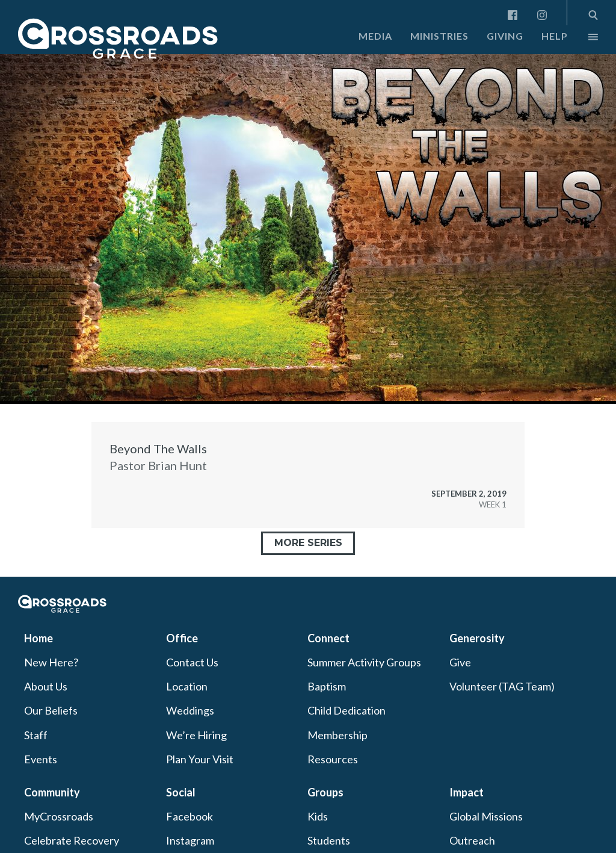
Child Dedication (346, 710)
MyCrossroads (59, 816)
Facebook (189, 816)
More (583, 40)
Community (52, 792)
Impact (467, 792)
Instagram (190, 840)
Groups (325, 792)
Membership (337, 735)
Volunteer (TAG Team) (502, 686)
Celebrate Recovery (72, 840)
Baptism (327, 686)
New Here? (51, 662)
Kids (318, 816)
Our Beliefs (51, 710)
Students (329, 840)
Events (41, 759)
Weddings (190, 710)
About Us (46, 686)
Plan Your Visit (200, 759)
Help (555, 36)
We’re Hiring (196, 735)
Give (460, 662)
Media (375, 36)
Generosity (477, 638)
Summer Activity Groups (364, 662)
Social (181, 792)
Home (38, 638)
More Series (308, 543)
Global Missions (486, 816)
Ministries (439, 36)
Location (187, 686)
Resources (333, 759)
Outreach (472, 840)
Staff (36, 735)
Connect (328, 638)
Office (182, 638)
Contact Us (192, 662)
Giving (505, 36)
